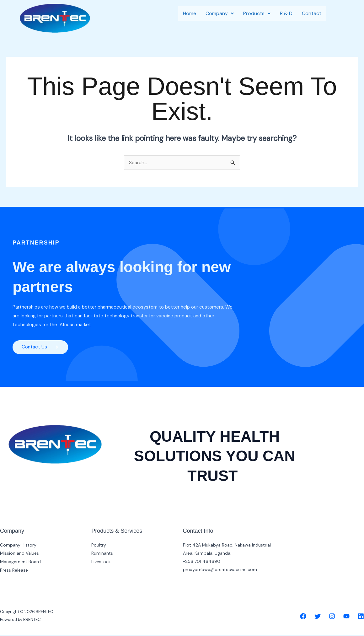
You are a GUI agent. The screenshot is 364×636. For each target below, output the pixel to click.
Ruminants (102, 554)
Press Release (14, 571)
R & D (286, 13)
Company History (18, 546)
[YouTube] (346, 617)
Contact (312, 13)
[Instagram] (332, 617)
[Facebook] (303, 617)
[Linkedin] (361, 617)
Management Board (20, 563)
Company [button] (220, 13)
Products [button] (257, 13)
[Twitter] (318, 617)
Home (190, 13)
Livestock (101, 563)
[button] (220, 13)
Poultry (99, 546)
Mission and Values (19, 554)
